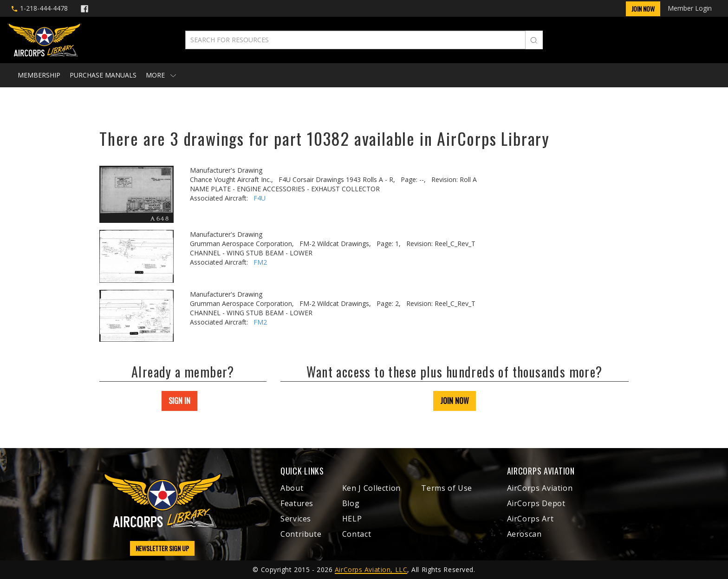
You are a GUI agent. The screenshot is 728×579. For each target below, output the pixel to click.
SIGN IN (179, 401)
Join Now (643, 9)
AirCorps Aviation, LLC (371, 569)
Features (297, 503)
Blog (351, 503)
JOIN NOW (455, 401)
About (292, 488)
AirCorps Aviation (540, 488)
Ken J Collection (371, 488)
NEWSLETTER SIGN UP (162, 548)
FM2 (260, 262)
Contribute (301, 534)
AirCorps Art (530, 519)
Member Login (690, 8)
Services (296, 519)
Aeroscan (524, 534)
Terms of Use (447, 488)
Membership (39, 75)
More (161, 75)
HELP (352, 519)
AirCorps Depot (536, 503)
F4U (260, 198)
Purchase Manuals (103, 75)
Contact (357, 534)
